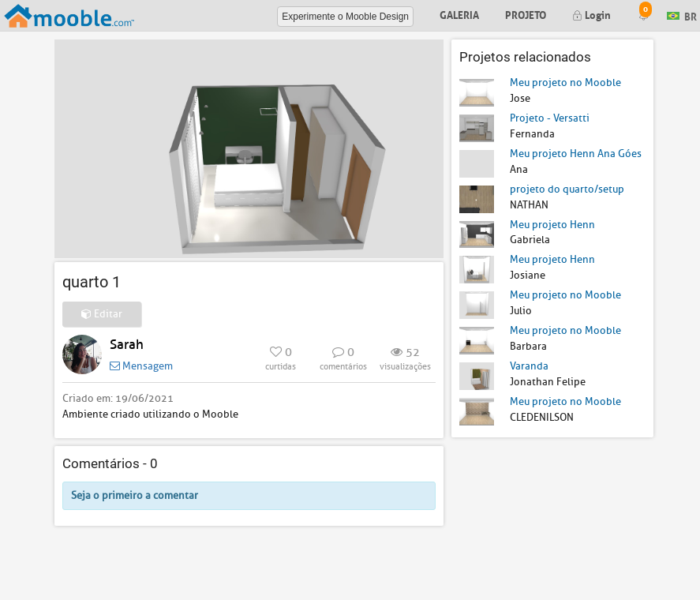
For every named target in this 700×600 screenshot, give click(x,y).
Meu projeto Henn (552, 225)
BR (682, 15)
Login (591, 14)
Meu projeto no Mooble (565, 82)
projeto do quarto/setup (567, 189)
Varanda (529, 366)
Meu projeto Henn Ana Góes (576, 154)
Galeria (459, 14)
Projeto (526, 14)
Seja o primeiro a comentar (135, 495)
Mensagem (141, 366)
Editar (102, 314)
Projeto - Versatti (550, 118)
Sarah (127, 345)
